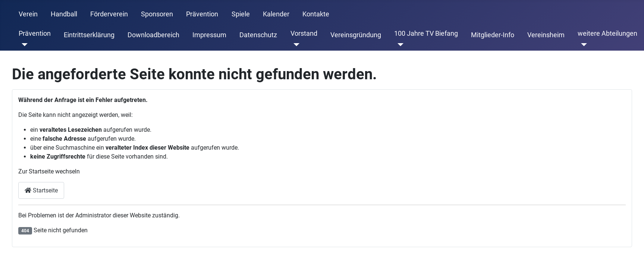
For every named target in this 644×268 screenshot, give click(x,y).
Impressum (209, 35)
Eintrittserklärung (89, 35)
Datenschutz (258, 35)
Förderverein (109, 14)
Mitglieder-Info (493, 35)
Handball (64, 14)
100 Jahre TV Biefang (426, 33)
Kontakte (316, 14)
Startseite (41, 190)
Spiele (241, 14)
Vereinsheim (546, 35)
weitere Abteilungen (607, 33)
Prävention (202, 14)
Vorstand (304, 33)
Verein (28, 14)
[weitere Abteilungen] (582, 45)
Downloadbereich (153, 35)
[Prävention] (23, 45)
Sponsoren (157, 14)
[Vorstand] (295, 45)
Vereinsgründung (356, 35)
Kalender (276, 14)
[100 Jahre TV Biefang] (399, 45)
